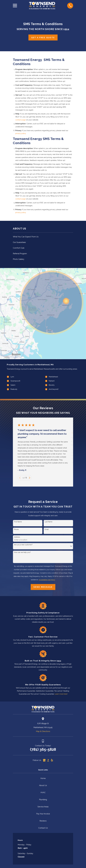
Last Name (48, 522)
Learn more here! (61, 694)
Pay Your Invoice (43, 814)
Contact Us (43, 828)
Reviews (43, 821)
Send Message (43, 587)
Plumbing (43, 800)
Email (47, 529)
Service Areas (43, 807)
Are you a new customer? (23, 545)
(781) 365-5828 (43, 749)
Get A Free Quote (43, 38)
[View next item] (30, 478)
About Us (43, 785)
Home (43, 778)
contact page (20, 120)
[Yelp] (52, 760)
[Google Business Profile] (44, 760)
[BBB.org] (48, 760)
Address (17, 537)
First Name (18, 522)
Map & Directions (43, 731)
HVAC (43, 792)
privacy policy (21, 133)
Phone (16, 529)
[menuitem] (43, 237)
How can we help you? (22, 552)
